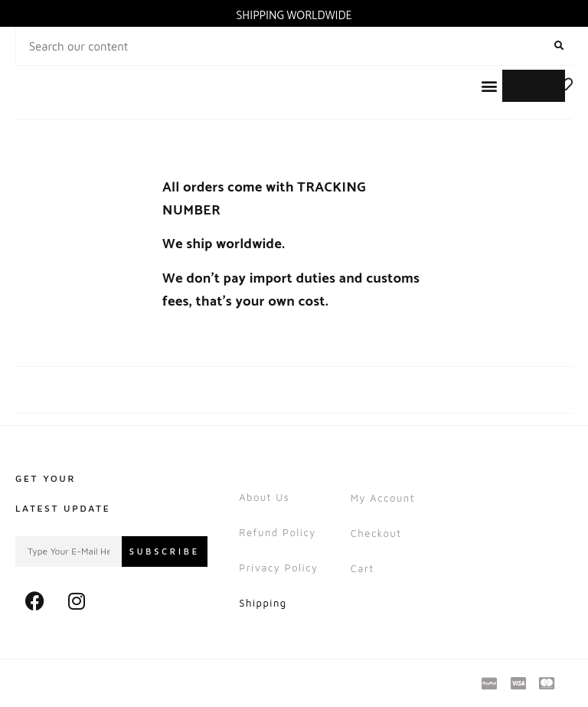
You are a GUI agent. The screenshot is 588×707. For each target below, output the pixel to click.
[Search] (559, 46)
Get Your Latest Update (63, 493)
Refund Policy (278, 532)
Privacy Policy (278, 568)
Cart (363, 568)
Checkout (376, 533)
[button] (489, 86)
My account (383, 498)
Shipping (263, 603)
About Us (264, 497)
